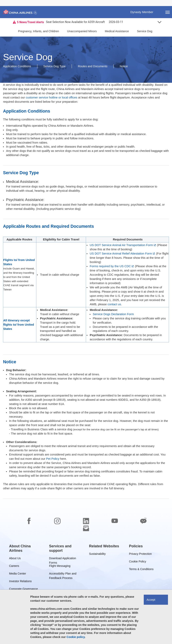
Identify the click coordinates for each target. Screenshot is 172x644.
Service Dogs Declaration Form (113, 314)
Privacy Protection (140, 554)
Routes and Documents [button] (93, 66)
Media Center (18, 574)
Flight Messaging (60, 567)
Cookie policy (76, 637)
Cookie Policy (138, 562)
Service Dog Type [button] (55, 66)
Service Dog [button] (145, 31)
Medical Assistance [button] (117, 31)
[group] (26, 548)
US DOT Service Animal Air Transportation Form (121, 245)
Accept (151, 600)
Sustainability (97, 554)
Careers (14, 567)
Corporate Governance (23, 590)
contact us (114, 304)
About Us (15, 559)
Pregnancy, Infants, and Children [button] (38, 31)
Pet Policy (53, 459)
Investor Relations (20, 582)
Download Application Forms (63, 559)
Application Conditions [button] (17, 66)
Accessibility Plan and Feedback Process (63, 574)
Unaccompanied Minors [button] (82, 31)
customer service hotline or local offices (51, 97)
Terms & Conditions (141, 570)
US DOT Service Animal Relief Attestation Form (121, 254)
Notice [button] (124, 66)
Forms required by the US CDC (110, 266)
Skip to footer (3, 0)
